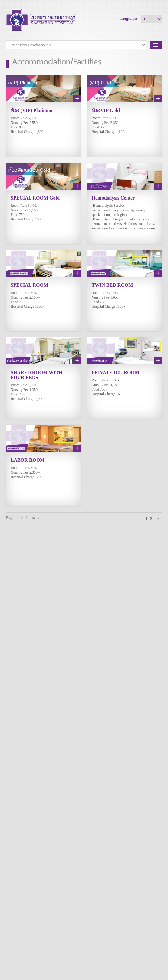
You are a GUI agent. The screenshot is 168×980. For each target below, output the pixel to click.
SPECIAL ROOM (29, 285)
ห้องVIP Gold (106, 110)
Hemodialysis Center (113, 198)
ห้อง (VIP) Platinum (31, 110)
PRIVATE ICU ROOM (116, 373)
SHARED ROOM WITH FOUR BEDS (36, 375)
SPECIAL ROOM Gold (35, 198)
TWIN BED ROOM (112, 285)
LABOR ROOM (28, 460)
